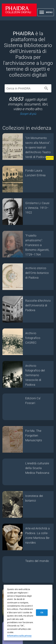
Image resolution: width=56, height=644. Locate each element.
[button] (46, 12)
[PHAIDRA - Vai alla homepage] (19, 16)
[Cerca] (46, 88)
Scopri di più (28, 114)
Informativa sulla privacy (19, 636)
